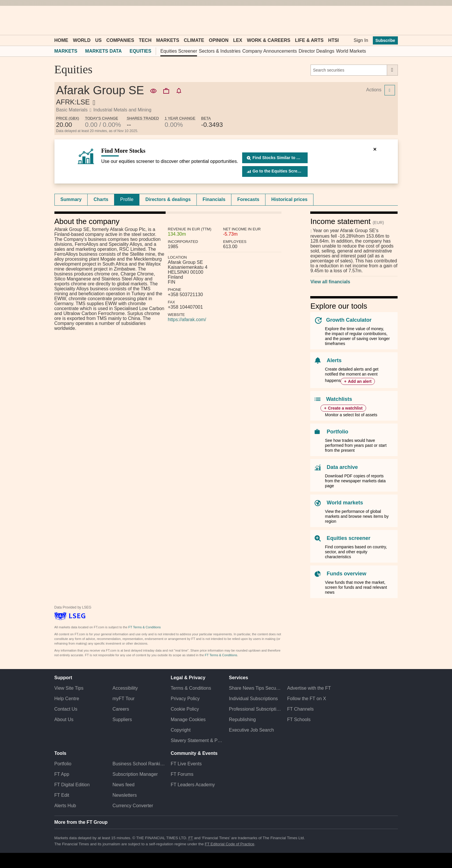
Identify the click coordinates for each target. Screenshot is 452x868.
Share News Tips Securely (255, 688)
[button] (57, 20)
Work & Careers (268, 40)
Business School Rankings (139, 764)
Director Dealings (317, 51)
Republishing (242, 720)
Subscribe (385, 40)
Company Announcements (270, 51)
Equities (140, 51)
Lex (238, 40)
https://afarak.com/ (187, 320)
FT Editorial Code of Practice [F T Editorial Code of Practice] (230, 844)
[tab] (71, 200)
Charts (101, 199)
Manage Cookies (188, 720)
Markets (167, 40)
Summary (71, 199)
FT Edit (62, 795)
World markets (345, 503)
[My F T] (390, 20)
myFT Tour (123, 699)
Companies (120, 40)
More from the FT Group (81, 822)
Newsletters (125, 795)
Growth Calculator (349, 320)
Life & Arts (309, 40)
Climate (194, 40)
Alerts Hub (65, 806)
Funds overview (346, 574)
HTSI (334, 40)
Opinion (219, 40)
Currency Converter (133, 806)
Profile (127, 199)
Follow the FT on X (306, 699)
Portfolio (337, 432)
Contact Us (66, 709)
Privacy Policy (185, 699)
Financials (214, 199)
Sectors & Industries (220, 51)
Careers (121, 709)
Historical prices (289, 199)
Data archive (342, 467)
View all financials (330, 282)
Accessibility (125, 688)
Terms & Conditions (191, 688)
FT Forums (182, 774)
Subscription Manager (135, 774)
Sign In (361, 40)
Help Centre (67, 699)
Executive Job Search (251, 730)
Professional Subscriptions (255, 709)
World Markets (351, 51)
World (82, 40)
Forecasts (248, 199)
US (98, 40)
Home (61, 40)
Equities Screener (179, 51)
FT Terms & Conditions (145, 627)
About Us (64, 720)
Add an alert (360, 381)
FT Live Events (186, 764)
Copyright (180, 730)
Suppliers (122, 720)
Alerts (334, 360)
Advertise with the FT (309, 688)
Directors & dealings (168, 199)
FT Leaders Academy (193, 785)
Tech (145, 40)
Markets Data (104, 51)
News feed (123, 785)
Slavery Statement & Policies (197, 740)
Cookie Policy (185, 709)
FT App (62, 774)
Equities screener (348, 538)
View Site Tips (69, 688)
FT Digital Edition (72, 785)
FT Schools (299, 720)
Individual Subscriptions (253, 699)
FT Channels (300, 709)
